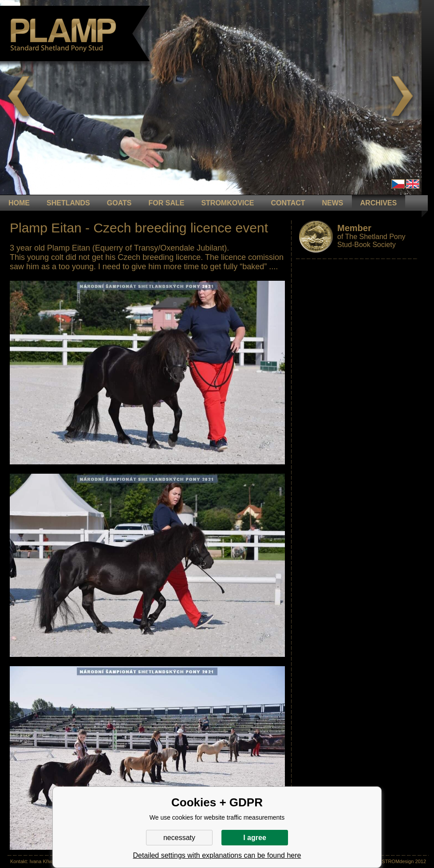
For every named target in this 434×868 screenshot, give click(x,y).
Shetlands (68, 203)
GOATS (119, 203)
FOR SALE (166, 203)
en (413, 184)
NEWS (333, 203)
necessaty (179, 838)
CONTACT (288, 203)
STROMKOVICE (227, 203)
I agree (255, 838)
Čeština (398, 184)
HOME (19, 203)
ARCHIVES (379, 203)
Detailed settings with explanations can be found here (217, 855)
